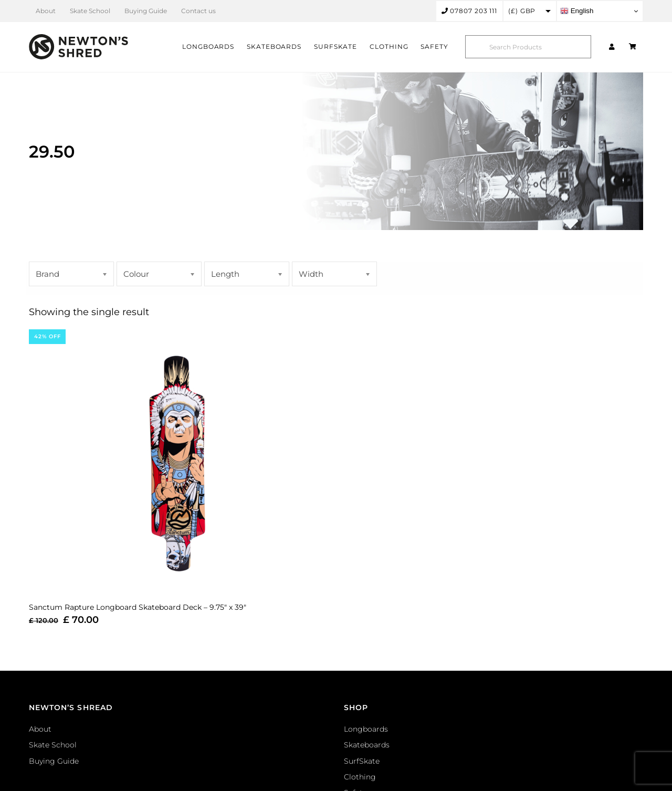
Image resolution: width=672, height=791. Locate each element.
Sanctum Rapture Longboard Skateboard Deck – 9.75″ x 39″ (138, 607)
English (577, 11)
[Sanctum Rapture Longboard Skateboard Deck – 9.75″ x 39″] (177, 461)
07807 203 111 (470, 11)
